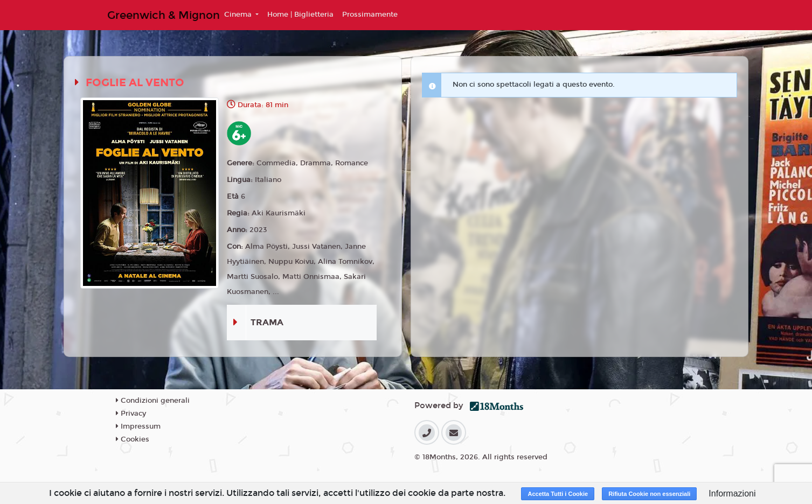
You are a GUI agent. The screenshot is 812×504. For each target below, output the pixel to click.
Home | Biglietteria (300, 15)
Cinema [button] (239, 15)
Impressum (138, 426)
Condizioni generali (153, 401)
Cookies (133, 439)
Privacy (131, 414)
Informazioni (732, 493)
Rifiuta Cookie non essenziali (649, 494)
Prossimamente (370, 15)
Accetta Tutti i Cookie (558, 494)
